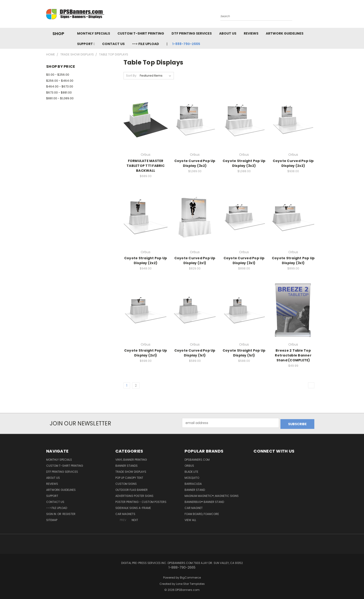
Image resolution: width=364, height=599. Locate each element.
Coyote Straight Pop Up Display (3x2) (244, 163)
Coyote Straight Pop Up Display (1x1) (244, 353)
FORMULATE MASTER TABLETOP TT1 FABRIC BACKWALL (146, 166)
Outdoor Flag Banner (132, 489)
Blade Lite (191, 471)
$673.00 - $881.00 (59, 92)
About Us (228, 33)
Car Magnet (194, 507)
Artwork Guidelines (285, 33)
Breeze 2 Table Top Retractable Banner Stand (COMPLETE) (293, 355)
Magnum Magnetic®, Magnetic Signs (212, 495)
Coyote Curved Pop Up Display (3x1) (244, 261)
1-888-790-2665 (186, 44)
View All (190, 519)
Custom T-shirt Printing (141, 33)
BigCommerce (190, 576)
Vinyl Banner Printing (131, 458)
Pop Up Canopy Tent (129, 477)
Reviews (251, 33)
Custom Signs (126, 483)
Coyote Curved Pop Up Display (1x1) (195, 353)
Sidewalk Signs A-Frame (133, 507)
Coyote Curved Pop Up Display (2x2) (293, 163)
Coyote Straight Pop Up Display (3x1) (293, 261)
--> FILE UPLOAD (146, 44)
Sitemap (52, 519)
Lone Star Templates (190, 583)
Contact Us (113, 44)
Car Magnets (125, 513)
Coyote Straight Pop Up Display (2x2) (146, 261)
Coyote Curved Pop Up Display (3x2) (195, 163)
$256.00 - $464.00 (60, 81)
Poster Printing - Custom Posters (141, 501)
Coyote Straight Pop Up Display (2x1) (146, 353)
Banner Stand (195, 489)
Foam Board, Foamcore (202, 513)
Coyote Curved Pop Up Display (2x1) (195, 261)
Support (86, 44)
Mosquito (192, 477)
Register (69, 513)
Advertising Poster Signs (134, 495)
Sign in (52, 513)
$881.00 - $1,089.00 (60, 98)
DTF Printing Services (192, 33)
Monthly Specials (94, 33)
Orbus (189, 465)
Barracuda (193, 483)
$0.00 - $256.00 (58, 75)
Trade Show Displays (131, 471)
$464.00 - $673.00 (60, 86)
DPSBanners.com (197, 458)
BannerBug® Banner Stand (204, 501)
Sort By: (132, 76)
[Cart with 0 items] (317, 15)
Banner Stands (127, 465)
